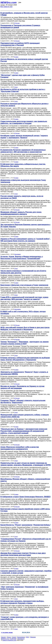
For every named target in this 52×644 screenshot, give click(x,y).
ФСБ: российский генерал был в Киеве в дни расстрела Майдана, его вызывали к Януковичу (25, 328)
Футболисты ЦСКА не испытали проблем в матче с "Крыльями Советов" (23, 90)
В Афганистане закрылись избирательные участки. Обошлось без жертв (23, 165)
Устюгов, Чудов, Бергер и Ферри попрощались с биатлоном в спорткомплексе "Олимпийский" (22, 258)
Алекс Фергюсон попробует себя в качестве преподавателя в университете (20, 448)
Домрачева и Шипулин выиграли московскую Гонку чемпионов (23, 181)
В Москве (13, 639)
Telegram (33, 637)
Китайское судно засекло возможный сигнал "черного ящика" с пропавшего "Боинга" (24, 137)
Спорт (16, 87)
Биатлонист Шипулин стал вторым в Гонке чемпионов (24, 285)
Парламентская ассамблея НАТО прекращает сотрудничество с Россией (20, 44)
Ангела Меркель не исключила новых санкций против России (24, 60)
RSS (27, 637)
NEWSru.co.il (5, 639)
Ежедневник (21, 637)
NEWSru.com (9, 3)
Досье (9, 637)
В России (17, 23)
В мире (16, 57)
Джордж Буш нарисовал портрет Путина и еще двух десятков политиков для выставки (23, 554)
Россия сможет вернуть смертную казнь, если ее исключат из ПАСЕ (22, 197)
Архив (14, 637)
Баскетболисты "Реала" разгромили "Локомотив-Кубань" (26, 525)
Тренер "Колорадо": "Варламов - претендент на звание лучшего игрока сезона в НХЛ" (25, 343)
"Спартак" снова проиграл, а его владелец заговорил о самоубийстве (25, 618)
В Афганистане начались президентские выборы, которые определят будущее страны (22, 602)
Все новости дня (6, 7)
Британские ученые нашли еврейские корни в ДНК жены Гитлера (25, 510)
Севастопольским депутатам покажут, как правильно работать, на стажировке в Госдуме (24, 122)
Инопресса (21, 639)
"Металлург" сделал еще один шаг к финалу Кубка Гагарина (23, 76)
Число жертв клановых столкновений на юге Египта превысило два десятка (23, 272)
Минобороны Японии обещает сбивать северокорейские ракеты (25, 480)
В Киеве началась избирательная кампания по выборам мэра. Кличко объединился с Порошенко (25, 359)
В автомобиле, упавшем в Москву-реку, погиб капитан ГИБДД (24, 14)
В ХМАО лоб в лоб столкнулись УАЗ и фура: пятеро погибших (23, 313)
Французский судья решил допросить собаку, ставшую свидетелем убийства (25, 416)
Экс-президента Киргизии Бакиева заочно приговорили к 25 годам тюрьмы (25, 226)
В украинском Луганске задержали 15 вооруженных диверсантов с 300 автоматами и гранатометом (23, 151)
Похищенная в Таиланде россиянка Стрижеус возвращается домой (20, 26)
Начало (3, 637)
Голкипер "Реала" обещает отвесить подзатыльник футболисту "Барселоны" (23, 401)
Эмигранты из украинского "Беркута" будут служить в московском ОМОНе (24, 373)
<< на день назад (7, 632)
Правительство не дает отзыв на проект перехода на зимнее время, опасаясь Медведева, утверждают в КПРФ (26, 464)
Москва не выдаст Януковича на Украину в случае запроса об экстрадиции (22, 387)
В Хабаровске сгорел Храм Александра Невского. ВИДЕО (26, 497)
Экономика (17, 254)
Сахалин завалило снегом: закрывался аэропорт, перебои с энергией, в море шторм (26, 572)
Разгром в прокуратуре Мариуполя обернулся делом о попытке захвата (24, 105)
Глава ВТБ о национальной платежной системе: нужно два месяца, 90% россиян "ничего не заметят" (24, 298)
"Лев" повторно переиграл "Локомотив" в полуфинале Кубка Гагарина (24, 588)
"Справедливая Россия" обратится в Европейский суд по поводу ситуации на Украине (26, 540)
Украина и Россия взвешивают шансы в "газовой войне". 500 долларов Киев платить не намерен (25, 240)
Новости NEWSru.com (9, 640)
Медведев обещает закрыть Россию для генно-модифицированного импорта (21, 213)
